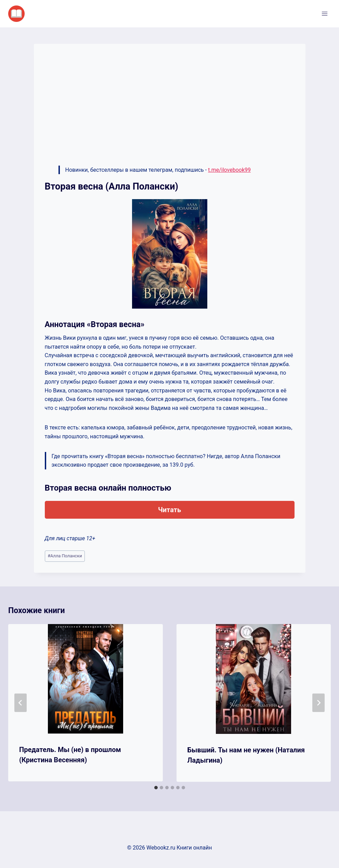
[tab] (156, 788)
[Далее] (318, 703)
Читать (169, 510)
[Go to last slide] (21, 703)
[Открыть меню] (324, 14)
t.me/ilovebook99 (229, 170)
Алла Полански (65, 556)
